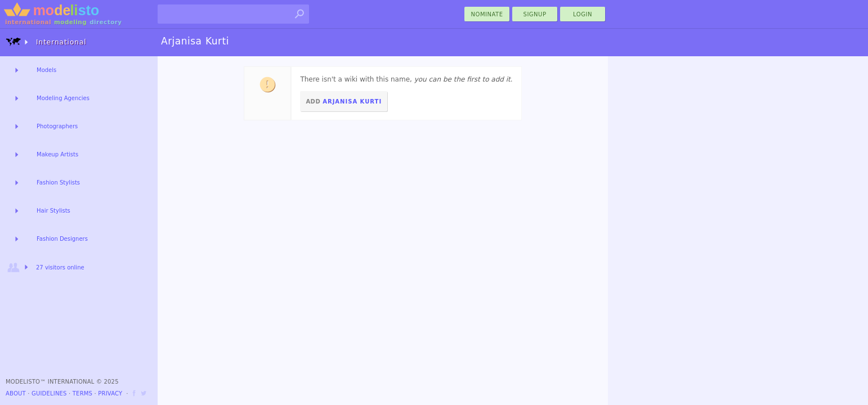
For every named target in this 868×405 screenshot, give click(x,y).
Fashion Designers (62, 239)
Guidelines (49, 393)
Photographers (57, 126)
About (16, 393)
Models (46, 70)
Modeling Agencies (63, 98)
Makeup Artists (57, 154)
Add (344, 102)
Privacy (110, 393)
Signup (535, 14)
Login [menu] (583, 14)
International (46, 42)
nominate (487, 14)
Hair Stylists (53, 211)
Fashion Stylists (58, 183)
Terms (82, 393)
